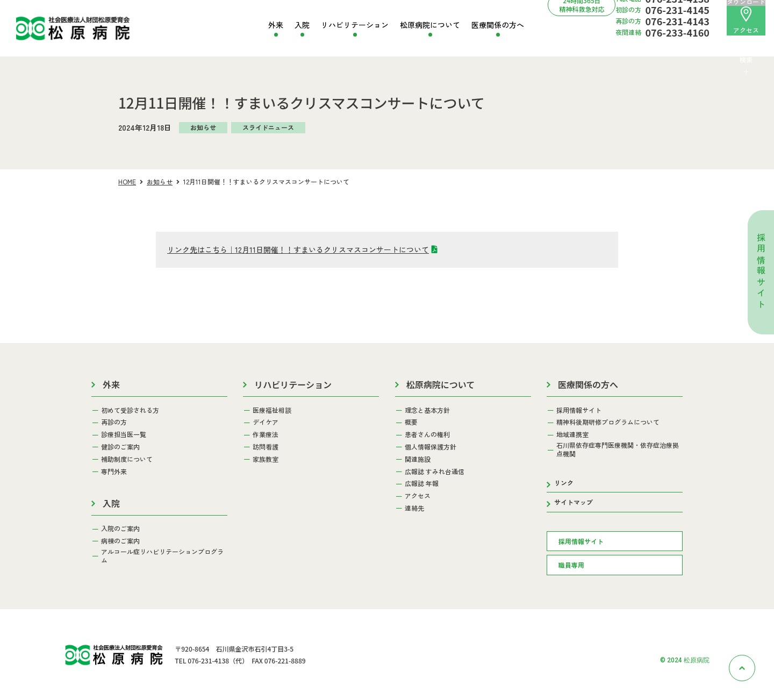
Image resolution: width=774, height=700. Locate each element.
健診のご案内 (120, 447)
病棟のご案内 (120, 541)
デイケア (266, 422)
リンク (564, 483)
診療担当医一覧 (124, 434)
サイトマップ (574, 502)
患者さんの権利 (427, 434)
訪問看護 (266, 447)
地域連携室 (572, 434)
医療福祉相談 (272, 410)
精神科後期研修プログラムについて (608, 422)
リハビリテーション (355, 25)
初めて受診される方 (130, 410)
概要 (411, 422)
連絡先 (414, 508)
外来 (276, 25)
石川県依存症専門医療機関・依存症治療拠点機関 (618, 449)
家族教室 (266, 459)
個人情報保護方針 (431, 447)
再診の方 (114, 422)
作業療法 (266, 434)
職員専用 (571, 565)
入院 (302, 25)
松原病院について (430, 25)
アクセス (746, 20)
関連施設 (418, 459)
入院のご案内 (120, 528)
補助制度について (127, 459)
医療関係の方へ (498, 25)
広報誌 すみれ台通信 (435, 472)
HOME (127, 181)
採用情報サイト (761, 272)
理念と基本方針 (427, 410)
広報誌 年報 (422, 483)
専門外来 (114, 472)
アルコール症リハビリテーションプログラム (162, 556)
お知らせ (160, 181)
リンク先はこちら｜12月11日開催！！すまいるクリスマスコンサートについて (298, 249)
